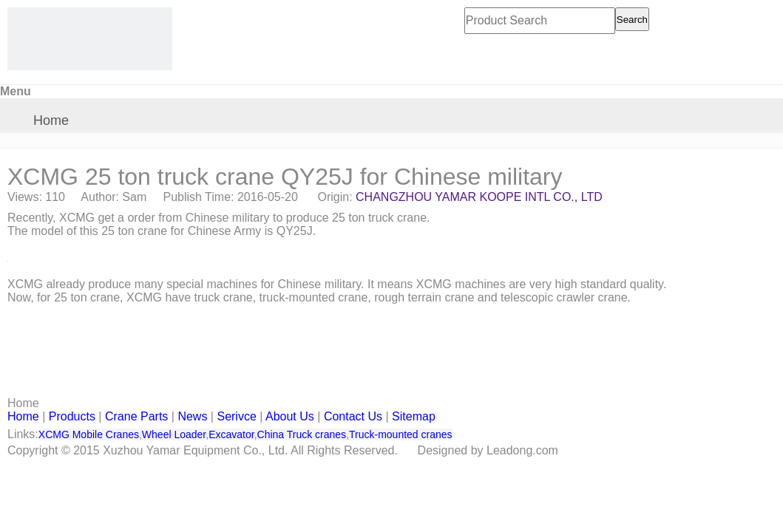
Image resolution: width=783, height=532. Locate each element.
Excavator (231, 434)
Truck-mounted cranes (401, 434)
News (192, 416)
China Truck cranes (302, 434)
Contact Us (353, 416)
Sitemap (414, 416)
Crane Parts (136, 416)
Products (72, 416)
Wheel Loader (174, 434)
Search (632, 20)
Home (51, 120)
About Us (290, 416)
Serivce (236, 416)
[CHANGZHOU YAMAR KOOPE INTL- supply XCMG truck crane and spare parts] (90, 39)
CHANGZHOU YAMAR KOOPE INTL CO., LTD (479, 197)
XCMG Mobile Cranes (89, 434)
